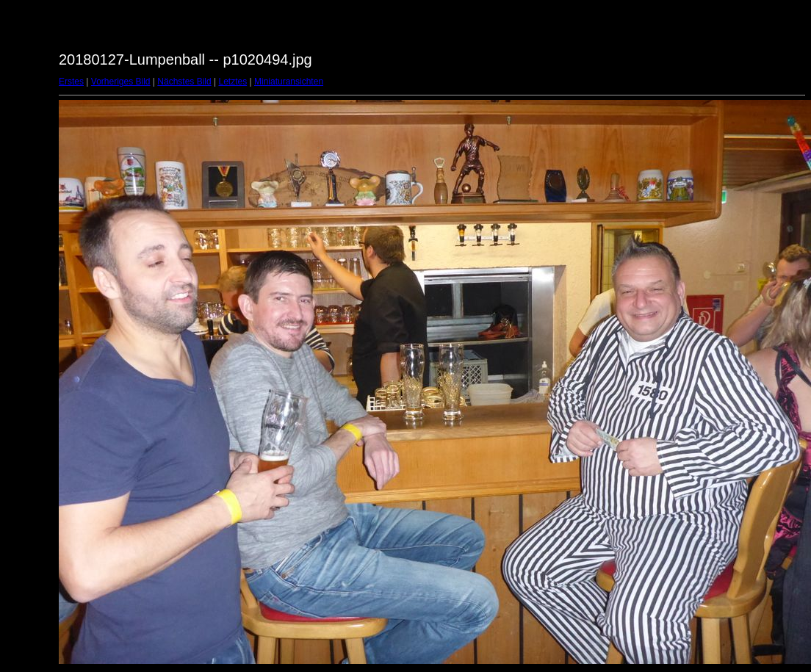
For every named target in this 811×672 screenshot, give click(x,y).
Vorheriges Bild (121, 82)
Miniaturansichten (289, 82)
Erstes (71, 82)
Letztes (233, 82)
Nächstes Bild (184, 82)
